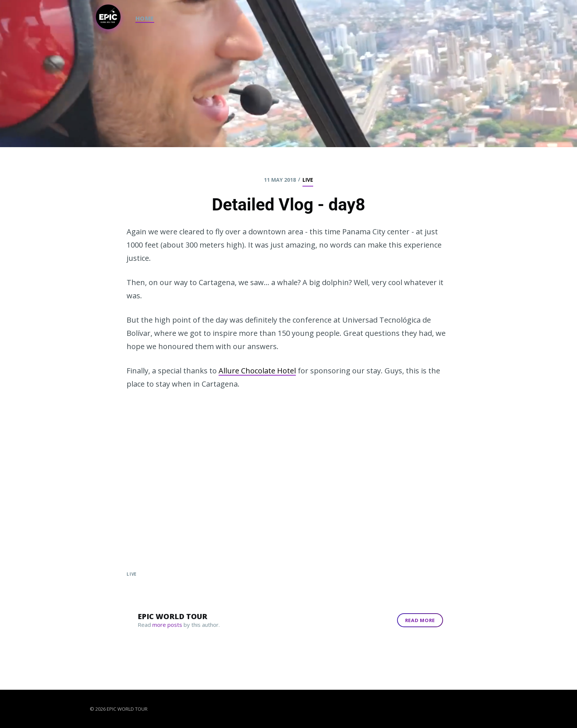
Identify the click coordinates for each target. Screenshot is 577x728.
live (308, 180)
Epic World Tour (172, 616)
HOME (145, 18)
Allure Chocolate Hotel (257, 371)
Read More (420, 620)
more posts (167, 625)
